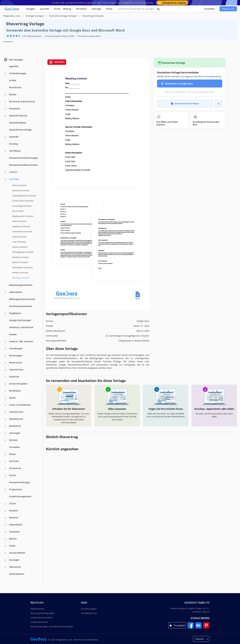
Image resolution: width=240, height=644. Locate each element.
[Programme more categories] (5, 490)
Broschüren (15, 87)
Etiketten (14, 377)
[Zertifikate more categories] (5, 151)
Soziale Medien (17, 553)
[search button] (158, 9)
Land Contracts (19, 237)
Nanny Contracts (20, 247)
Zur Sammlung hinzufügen (185, 103)
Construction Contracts (23, 201)
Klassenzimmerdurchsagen (24, 158)
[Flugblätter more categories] (5, 314)
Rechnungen (16, 355)
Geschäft (44, 9)
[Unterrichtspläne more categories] (5, 384)
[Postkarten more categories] (5, 469)
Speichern (57, 62)
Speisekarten (16, 419)
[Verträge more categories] (5, 179)
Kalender (14, 137)
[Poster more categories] (5, 476)
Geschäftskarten (18, 116)
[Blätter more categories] (5, 539)
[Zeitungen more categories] (5, 433)
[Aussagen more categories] (5, 560)
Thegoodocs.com (12, 16)
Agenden (14, 66)
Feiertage (96, 9)
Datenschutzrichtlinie (42, 618)
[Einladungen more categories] (5, 349)
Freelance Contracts (21, 226)
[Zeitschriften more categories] (5, 370)
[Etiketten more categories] (5, 377)
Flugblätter (15, 313)
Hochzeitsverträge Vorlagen (63, 16)
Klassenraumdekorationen (23, 165)
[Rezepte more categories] (5, 511)
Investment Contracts (22, 231)
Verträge (14, 179)
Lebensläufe (16, 292)
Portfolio (14, 461)
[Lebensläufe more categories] (5, 292)
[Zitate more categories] (5, 504)
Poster (13, 475)
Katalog (13, 144)
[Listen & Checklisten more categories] (5, 405)
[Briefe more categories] (5, 398)
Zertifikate (15, 151)
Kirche (57, 9)
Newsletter (15, 426)
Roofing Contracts (21, 257)
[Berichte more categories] (5, 518)
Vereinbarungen (18, 73)
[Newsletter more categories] (5, 426)
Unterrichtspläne (18, 384)
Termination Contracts (22, 267)
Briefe (12, 398)
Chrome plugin (89, 609)
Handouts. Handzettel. (21, 327)
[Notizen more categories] (5, 440)
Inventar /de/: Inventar (21, 341)
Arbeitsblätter (17, 574)
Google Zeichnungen (20, 320)
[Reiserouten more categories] (5, 363)
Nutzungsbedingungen (42, 613)
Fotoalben (15, 447)
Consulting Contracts (22, 206)
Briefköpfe (15, 391)
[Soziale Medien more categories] (5, 553)
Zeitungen (15, 433)
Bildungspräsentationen (22, 299)
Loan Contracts (19, 242)
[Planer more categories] (5, 455)
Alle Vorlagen (13, 60)
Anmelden (209, 9)
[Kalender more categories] (5, 137)
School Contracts (20, 262)
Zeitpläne (14, 532)
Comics (13, 172)
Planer (13, 454)
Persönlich (81, 9)
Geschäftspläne (18, 123)
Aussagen (14, 560)
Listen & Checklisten (20, 405)
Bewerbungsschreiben (21, 285)
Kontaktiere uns (89, 613)
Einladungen (16, 348)
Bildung (67, 9)
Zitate (13, 503)
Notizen (13, 440)
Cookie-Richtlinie (39, 622)
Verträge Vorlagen (35, 16)
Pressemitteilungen (20, 482)
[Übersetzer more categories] (5, 567)
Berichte (14, 518)
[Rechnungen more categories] (5, 356)
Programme (16, 489)
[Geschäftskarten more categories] (5, 116)
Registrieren (228, 9)
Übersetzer (15, 567)
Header (13, 334)
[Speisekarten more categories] (5, 419)
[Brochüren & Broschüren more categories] (5, 102)
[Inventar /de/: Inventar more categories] (5, 342)
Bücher (13, 94)
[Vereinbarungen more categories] (5, 74)
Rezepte (14, 510)
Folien (12, 546)
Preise (109, 9)
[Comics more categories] (5, 172)
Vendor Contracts (20, 273)
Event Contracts (20, 221)
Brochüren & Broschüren (22, 101)
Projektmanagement (20, 496)
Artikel (13, 80)
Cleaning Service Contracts (24, 196)
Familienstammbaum (21, 306)
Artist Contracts (19, 185)
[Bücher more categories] (5, 95)
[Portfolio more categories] (5, 462)
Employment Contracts (23, 216)
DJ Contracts (18, 211)
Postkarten (15, 468)
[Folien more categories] (5, 546)
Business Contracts (21, 190)
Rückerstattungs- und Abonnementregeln (52, 626)
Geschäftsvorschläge (20, 130)
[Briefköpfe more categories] (5, 391)
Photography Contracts (23, 252)
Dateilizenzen (38, 609)
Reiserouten (16, 363)
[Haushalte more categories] (5, 109)
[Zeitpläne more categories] (5, 532)
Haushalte (15, 109)
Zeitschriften (16, 370)
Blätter (13, 539)
